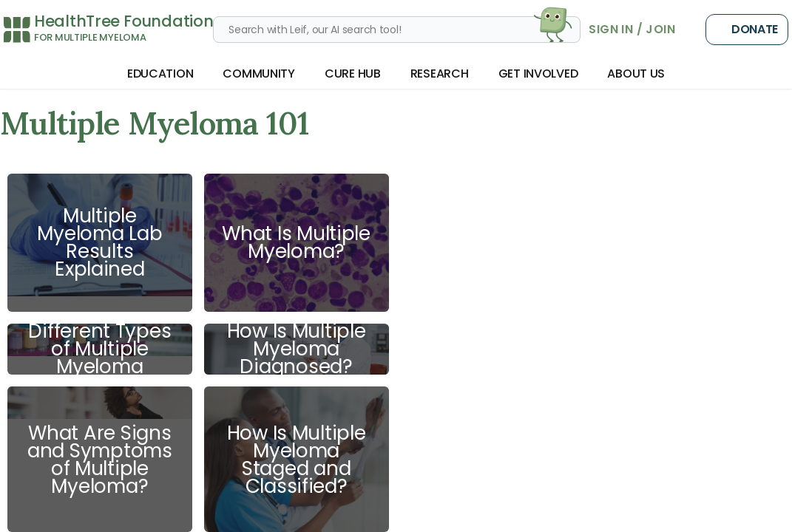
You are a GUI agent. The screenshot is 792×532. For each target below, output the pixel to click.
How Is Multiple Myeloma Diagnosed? (297, 349)
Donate (747, 30)
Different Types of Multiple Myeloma (99, 349)
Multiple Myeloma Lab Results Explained (99, 242)
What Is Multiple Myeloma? (296, 242)
